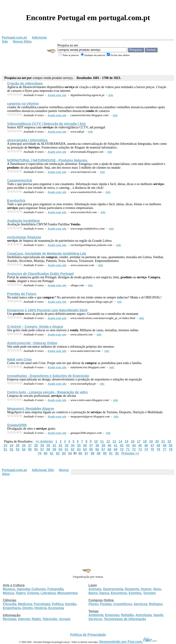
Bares (93, 593)
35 (79, 445)
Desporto (132, 589)
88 (92, 453)
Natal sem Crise (19, 359)
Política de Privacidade (88, 635)
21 (163, 441)
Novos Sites (22, 41)
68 (109, 449)
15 (126, 441)
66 (97, 449)
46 (146, 445)
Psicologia (42, 604)
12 (108, 441)
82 (58, 453)
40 (109, 445)
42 (122, 445)
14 (120, 441)
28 (36, 445)
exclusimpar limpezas (24, 237)
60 (61, 449)
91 (111, 453)
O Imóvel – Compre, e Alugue (35, 327)
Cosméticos (123, 604)
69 (116, 449)
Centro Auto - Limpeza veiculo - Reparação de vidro (47, 392)
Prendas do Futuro (22, 294)
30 (48, 445)
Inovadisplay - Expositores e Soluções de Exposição (48, 376)
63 (79, 449)
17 (139, 441)
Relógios (156, 604)
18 (145, 441)
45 (140, 445)
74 (146, 449)
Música (8, 593)
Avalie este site (57, 95)
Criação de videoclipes (25, 83)
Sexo (157, 589)
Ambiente (96, 615)
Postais (106, 604)
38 (97, 445)
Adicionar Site (43, 470)
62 (73, 449)
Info (111, 95)
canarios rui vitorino (23, 104)
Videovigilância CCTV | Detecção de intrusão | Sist (46, 124)
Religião (127, 615)
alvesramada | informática (27, 140)
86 (80, 453)
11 (102, 441)
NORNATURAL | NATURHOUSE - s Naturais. (48, 160)
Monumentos (67, 593)
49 (165, 445)
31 (54, 445)
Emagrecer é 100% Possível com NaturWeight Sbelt (47, 310)
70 (122, 449)
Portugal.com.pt (14, 37)
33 (67, 445)
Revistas (10, 619)
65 (91, 449)
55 (30, 449)
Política (58, 604)
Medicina (25, 604)
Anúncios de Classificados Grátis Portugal (40, 274)
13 (114, 441)
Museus (9, 589)
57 (42, 449)
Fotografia (55, 589)
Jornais (65, 619)
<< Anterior (44, 441)
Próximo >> (130, 453)
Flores (93, 604)
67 (103, 449)
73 (140, 449)
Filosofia (10, 604)
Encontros (119, 593)
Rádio (36, 619)
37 (91, 445)
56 (36, 449)
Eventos (135, 593)
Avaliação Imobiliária (23, 221)
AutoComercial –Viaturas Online (32, 343)
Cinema (33, 593)
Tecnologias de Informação (125, 619)
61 (67, 449)
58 (48, 449)
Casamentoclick (20, 180)
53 (18, 449)
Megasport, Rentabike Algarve (31, 409)
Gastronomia (113, 589)
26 (24, 445)
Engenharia (12, 608)
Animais (95, 589)
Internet (24, 619)
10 (96, 441)
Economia (56, 608)
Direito (27, 608)
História (41, 608)
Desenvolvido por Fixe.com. (128, 642)
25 (18, 445)
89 (99, 453)
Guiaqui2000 (17, 425)
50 (171, 445)
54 (24, 449)
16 (133, 441)
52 (11, 449)
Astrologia (143, 615)
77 (165, 449)
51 (5, 449)
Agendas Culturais (31, 589)
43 (128, 445)
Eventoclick (16, 201)
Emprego (112, 615)
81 (52, 453)
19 (151, 441)
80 (46, 453)
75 (152, 449)
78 (171, 449)
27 (30, 445)
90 (105, 453)
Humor (146, 589)
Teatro (20, 593)
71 (128, 449)
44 (134, 445)
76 (158, 449)
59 (54, 449)
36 (85, 445)
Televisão (50, 619)
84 (70, 453)
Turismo (149, 593)
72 (134, 449)
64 (85, 449)
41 (116, 445)
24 (11, 445)
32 (61, 445)
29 (42, 445)
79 (39, 453)
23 (5, 445)
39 (103, 445)
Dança (104, 593)
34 (73, 445)
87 (86, 453)
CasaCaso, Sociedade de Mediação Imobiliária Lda (46, 253)
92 (117, 453)
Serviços (140, 604)
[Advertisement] (88, 511)
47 (152, 445)
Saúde (158, 615)
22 (169, 441)
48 (158, 445)
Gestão (71, 604)
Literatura (48, 593)
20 (157, 441)
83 (64, 453)
